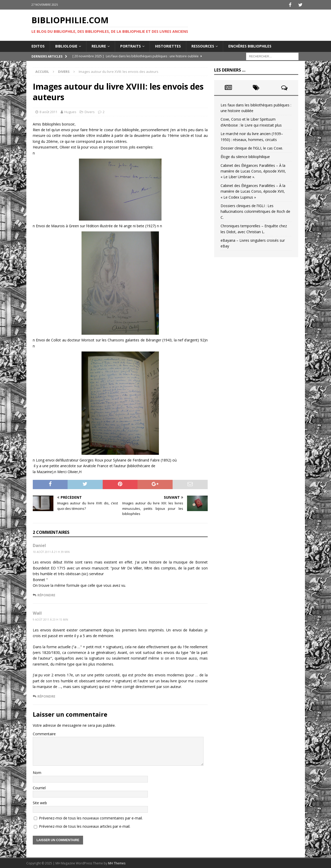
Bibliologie (66, 46)
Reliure (99, 46)
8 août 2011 (48, 111)
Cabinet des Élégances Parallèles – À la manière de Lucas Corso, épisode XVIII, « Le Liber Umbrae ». (253, 171)
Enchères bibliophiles (250, 46)
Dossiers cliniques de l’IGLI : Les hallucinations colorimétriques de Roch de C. (255, 211)
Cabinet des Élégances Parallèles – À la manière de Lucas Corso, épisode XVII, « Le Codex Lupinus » (253, 191)
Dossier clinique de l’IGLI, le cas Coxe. (252, 148)
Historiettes (168, 46)
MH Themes (117, 863)
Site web (40, 802)
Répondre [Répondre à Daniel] (46, 595)
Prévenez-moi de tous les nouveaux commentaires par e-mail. (91, 818)
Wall (37, 613)
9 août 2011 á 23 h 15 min (50, 619)
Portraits (131, 46)
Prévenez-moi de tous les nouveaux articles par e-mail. (85, 826)
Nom (37, 772)
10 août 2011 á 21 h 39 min (51, 551)
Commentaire (44, 733)
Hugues (70, 111)
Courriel (39, 787)
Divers (90, 111)
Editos (38, 46)
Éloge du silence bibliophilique (245, 156)
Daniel (39, 545)
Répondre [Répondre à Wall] (46, 696)
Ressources (203, 46)
